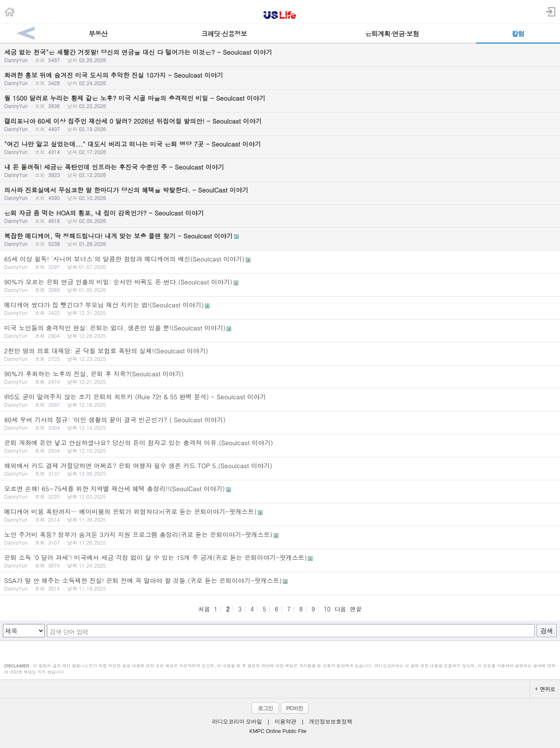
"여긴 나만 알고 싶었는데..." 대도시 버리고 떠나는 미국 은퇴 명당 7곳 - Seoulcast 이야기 (280, 147)
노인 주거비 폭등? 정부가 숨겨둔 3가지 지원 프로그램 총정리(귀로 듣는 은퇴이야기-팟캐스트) (280, 538)
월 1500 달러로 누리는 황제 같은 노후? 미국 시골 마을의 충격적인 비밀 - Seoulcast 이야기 (280, 101)
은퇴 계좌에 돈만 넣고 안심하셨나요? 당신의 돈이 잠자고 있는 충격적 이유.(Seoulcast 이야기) (280, 446)
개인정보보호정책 (330, 722)
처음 (204, 609)
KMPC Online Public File (278, 731)
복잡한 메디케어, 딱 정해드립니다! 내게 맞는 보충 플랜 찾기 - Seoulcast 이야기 (280, 239)
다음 (340, 609)
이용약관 (285, 722)
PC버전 (295, 708)
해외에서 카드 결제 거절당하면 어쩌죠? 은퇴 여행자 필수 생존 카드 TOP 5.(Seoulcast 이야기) (280, 469)
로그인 (265, 708)
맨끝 (356, 609)
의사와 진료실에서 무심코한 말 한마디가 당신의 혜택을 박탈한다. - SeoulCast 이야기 (280, 193)
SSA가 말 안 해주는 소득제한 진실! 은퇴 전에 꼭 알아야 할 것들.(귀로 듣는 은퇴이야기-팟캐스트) (280, 584)
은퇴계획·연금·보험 (392, 34)
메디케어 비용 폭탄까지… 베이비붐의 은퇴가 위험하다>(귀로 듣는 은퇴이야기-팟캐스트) (280, 515)
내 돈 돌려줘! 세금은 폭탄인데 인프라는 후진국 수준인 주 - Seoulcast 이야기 (280, 170)
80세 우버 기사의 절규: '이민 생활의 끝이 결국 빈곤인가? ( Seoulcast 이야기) (280, 423)
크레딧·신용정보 (224, 34)
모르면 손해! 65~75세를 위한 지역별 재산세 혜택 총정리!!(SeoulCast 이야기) (280, 492)
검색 (547, 631)
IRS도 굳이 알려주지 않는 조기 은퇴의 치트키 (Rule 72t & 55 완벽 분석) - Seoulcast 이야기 (280, 400)
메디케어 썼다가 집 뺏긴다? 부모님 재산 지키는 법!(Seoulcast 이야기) (280, 308)
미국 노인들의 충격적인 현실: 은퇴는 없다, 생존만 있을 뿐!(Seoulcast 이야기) (280, 331)
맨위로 (545, 689)
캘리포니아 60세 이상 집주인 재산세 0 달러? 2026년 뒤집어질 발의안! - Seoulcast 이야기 (280, 124)
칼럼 (518, 34)
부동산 (98, 34)
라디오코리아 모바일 (237, 722)
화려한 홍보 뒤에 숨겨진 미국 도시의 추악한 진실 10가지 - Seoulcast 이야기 (280, 79)
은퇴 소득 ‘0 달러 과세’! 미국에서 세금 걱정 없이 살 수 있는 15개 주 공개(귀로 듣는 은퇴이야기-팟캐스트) (280, 561)
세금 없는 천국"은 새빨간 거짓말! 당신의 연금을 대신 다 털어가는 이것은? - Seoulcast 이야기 (280, 56)
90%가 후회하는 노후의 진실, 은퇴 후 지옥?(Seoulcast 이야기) (280, 377)
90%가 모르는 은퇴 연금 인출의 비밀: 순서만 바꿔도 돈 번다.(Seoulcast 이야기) (280, 285)
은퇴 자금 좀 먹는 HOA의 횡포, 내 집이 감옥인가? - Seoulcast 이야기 (280, 216)
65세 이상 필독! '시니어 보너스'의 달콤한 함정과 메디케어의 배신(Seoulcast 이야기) (280, 262)
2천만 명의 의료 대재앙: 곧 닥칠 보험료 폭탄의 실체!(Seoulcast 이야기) (280, 354)
